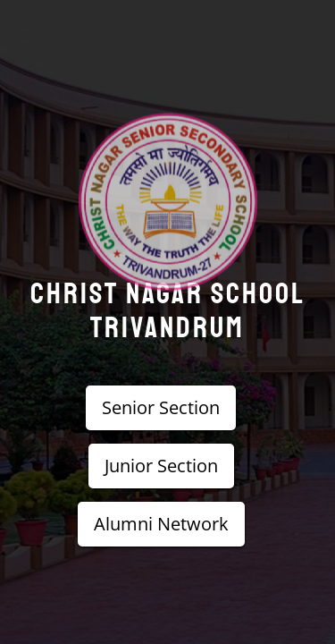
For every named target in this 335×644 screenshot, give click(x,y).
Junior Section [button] (161, 466)
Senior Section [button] (161, 407)
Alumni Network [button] (161, 524)
